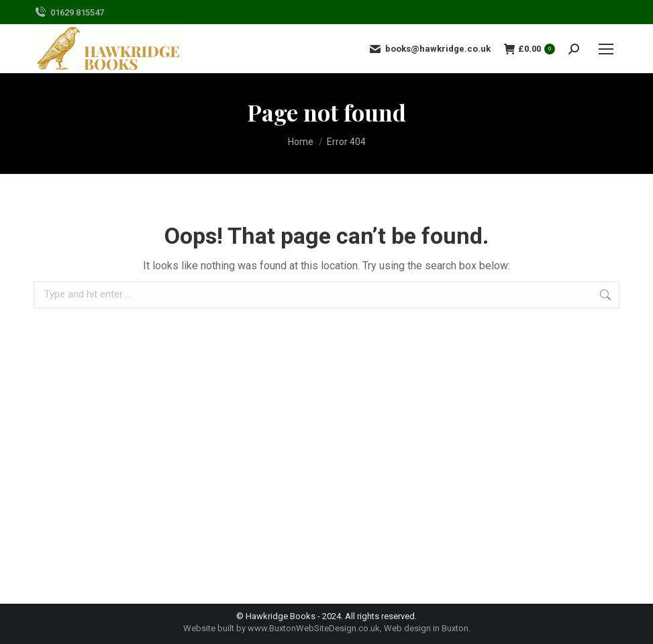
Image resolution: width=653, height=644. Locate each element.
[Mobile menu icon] (606, 49)
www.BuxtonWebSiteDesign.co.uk (314, 628)
